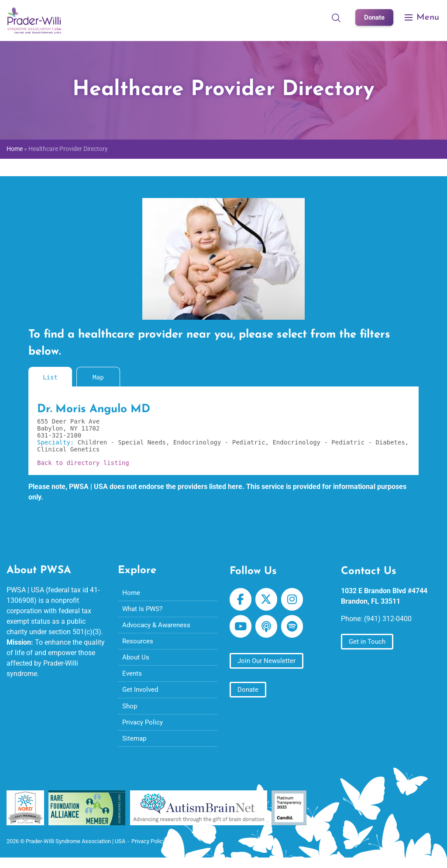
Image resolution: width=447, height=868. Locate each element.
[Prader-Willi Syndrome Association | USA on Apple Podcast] (268, 629)
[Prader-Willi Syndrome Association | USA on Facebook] (241, 600)
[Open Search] (334, 17)
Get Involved (141, 695)
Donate (373, 17)
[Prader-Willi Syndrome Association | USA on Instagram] (295, 600)
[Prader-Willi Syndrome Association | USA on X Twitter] (268, 600)
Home (15, 149)
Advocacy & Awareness (158, 627)
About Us (136, 661)
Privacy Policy (144, 729)
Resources (138, 644)
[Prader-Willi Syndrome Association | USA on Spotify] (295, 629)
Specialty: (57, 442)
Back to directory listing (83, 463)
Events (132, 678)
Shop (130, 712)
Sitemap (135, 746)
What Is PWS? (144, 610)
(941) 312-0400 (388, 619)
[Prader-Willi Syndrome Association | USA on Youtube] (241, 629)
